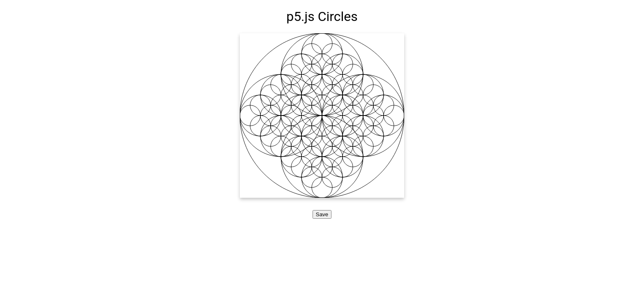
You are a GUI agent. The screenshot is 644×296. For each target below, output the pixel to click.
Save (322, 214)
